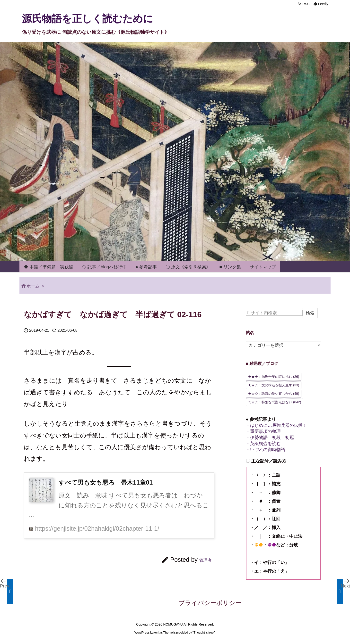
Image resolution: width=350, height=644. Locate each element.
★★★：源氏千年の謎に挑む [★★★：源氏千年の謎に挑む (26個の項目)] (274, 377)
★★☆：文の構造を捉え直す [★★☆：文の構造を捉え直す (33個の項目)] (274, 385)
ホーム (33, 286)
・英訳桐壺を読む (263, 443)
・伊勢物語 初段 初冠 (270, 437)
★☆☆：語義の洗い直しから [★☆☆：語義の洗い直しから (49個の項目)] (274, 394)
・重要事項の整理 (263, 431)
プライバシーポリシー (210, 603)
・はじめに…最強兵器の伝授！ (276, 425)
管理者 (206, 560)
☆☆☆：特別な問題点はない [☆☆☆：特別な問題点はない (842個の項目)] (275, 402)
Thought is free (204, 633)
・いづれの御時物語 (265, 450)
